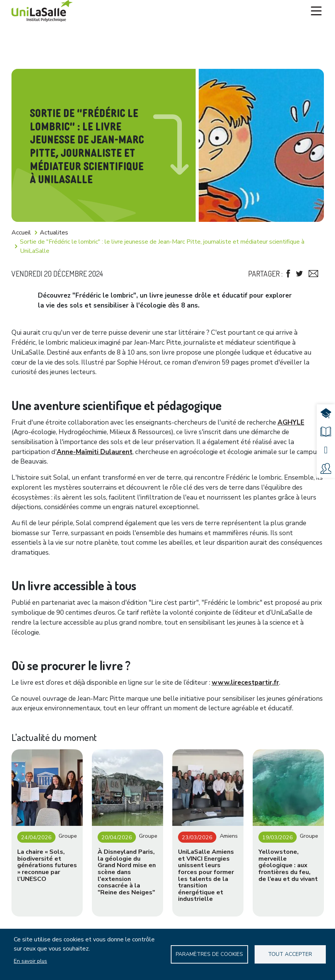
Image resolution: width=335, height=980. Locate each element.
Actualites (54, 233)
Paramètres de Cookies (209, 954)
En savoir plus (30, 961)
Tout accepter (290, 954)
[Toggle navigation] (316, 11)
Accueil (21, 233)
